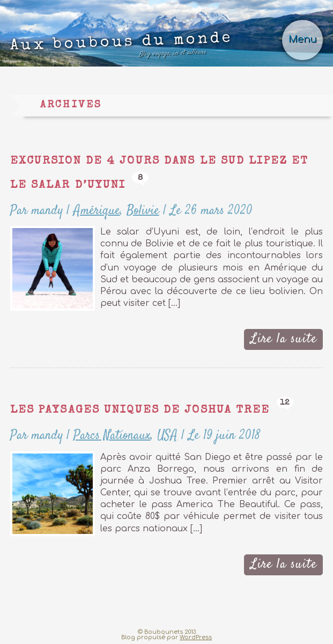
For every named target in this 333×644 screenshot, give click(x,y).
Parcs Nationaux (112, 436)
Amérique (97, 211)
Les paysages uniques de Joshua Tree (140, 410)
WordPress (196, 637)
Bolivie (143, 211)
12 (285, 403)
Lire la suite (284, 339)
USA (167, 436)
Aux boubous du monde (121, 47)
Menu (303, 39)
